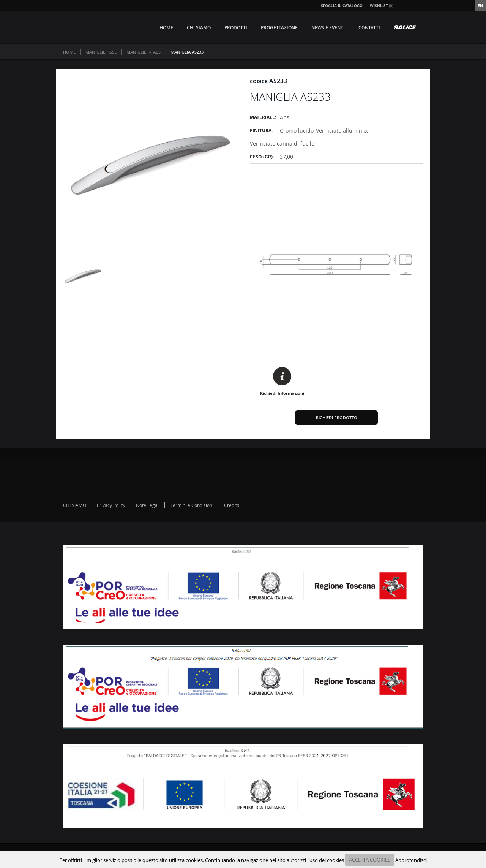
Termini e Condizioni (192, 505)
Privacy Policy (111, 505)
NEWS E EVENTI (328, 28)
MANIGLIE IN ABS (144, 52)
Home (69, 52)
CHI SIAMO (199, 28)
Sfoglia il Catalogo (342, 6)
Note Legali (148, 505)
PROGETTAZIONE (279, 28)
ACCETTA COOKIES (370, 860)
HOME (166, 28)
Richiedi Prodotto (337, 417)
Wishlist (382, 6)
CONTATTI (369, 28)
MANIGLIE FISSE (101, 52)
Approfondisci (411, 860)
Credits (232, 505)
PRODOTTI (236, 28)
